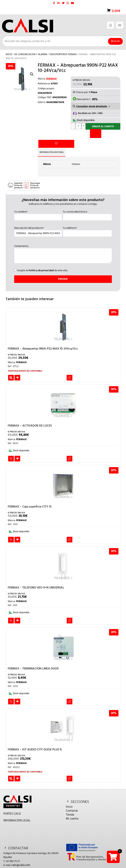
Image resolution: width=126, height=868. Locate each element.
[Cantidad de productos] (78, 126)
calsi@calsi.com (21, 858)
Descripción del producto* (38, 223)
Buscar (115, 41)
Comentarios (63, 247)
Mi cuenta (72, 811)
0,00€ (116, 11)
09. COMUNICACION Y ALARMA (31, 54)
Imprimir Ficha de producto (18, 178)
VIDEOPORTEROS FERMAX (63, 54)
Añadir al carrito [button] (11, 451)
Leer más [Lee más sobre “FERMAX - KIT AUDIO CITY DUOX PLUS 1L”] (11, 771)
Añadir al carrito (103, 127)
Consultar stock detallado (92, 106)
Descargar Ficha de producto (34, 178)
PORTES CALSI (12, 806)
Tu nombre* (38, 207)
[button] (32, 74)
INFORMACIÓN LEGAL (17, 813)
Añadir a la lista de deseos (44, 127)
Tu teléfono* (87, 223)
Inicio (9, 54)
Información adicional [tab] (53, 145)
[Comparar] (96, 134)
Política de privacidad (41, 263)
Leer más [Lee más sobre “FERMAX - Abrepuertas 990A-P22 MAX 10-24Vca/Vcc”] (11, 370)
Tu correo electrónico (87, 207)
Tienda (70, 807)
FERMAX (51, 79)
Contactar (72, 803)
